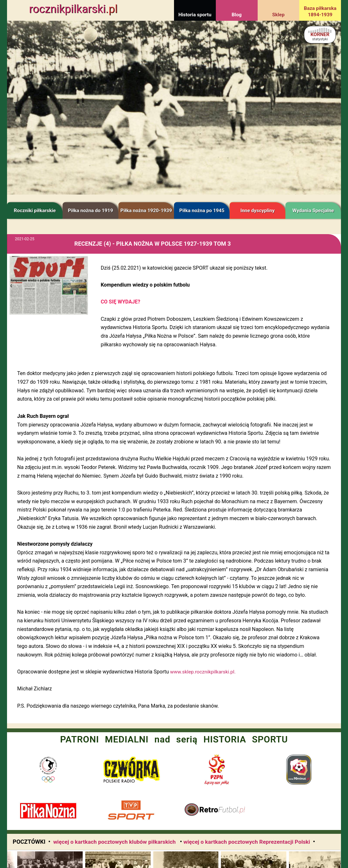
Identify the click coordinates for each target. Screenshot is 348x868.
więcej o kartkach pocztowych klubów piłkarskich (115, 842)
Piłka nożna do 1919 (91, 211)
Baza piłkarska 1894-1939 (320, 12)
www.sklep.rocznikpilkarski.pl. (203, 672)
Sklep (279, 15)
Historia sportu (195, 15)
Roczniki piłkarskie (35, 211)
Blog (236, 15)
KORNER (320, 36)
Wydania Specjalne (313, 211)
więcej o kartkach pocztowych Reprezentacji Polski (247, 842)
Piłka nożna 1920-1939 (146, 211)
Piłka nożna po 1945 (202, 211)
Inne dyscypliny (257, 211)
